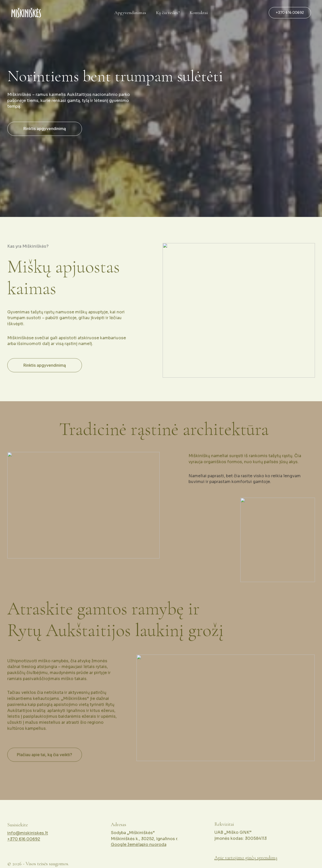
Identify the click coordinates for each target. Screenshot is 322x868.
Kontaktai (199, 13)
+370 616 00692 (290, 13)
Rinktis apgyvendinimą (45, 129)
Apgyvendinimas (130, 13)
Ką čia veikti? (168, 13)
